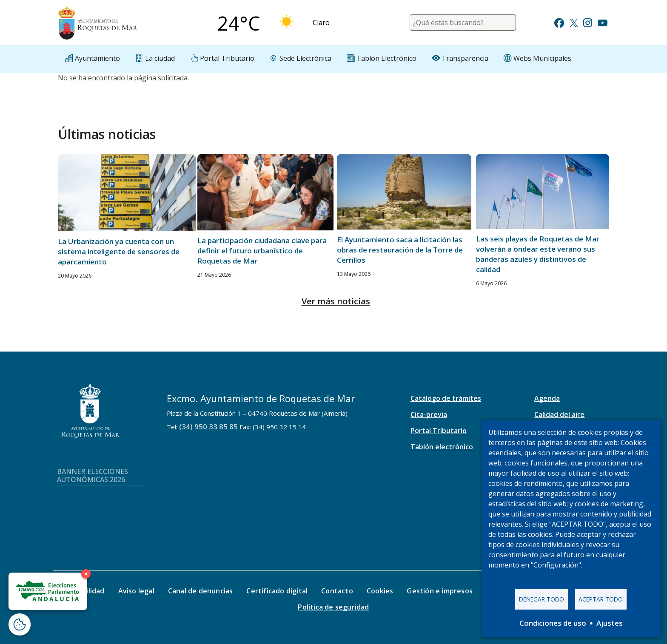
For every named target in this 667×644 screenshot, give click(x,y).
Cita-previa (429, 414)
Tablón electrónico (442, 447)
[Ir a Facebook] (559, 22)
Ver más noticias (336, 301)
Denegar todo (542, 599)
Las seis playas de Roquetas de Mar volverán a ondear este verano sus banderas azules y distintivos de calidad (538, 254)
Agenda (547, 398)
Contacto (337, 591)
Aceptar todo (601, 599)
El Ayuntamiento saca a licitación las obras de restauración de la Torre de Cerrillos (400, 250)
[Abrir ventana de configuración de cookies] (20, 624)
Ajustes (610, 623)
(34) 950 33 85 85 (208, 427)
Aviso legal (136, 591)
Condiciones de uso (553, 623)
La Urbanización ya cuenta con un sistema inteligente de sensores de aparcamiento (119, 251)
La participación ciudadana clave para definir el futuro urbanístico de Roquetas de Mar (262, 251)
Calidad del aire (559, 414)
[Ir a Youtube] (602, 22)
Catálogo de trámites (446, 398)
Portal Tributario (439, 431)
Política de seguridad (333, 607)
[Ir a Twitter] (574, 22)
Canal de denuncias (201, 591)
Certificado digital (277, 591)
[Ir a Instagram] (588, 22)
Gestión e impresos (440, 591)
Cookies (380, 591)
